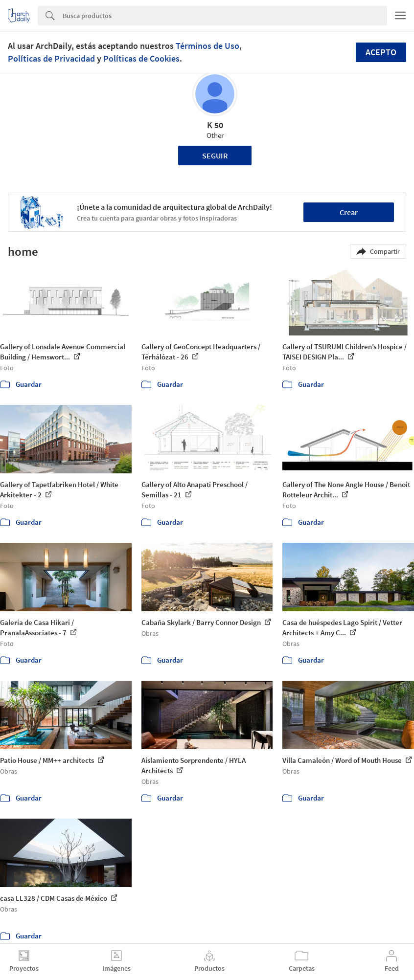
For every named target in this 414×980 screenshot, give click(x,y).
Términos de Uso (207, 46)
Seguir (215, 156)
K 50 (215, 125)
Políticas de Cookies (141, 58)
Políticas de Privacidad (51, 58)
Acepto (381, 52)
